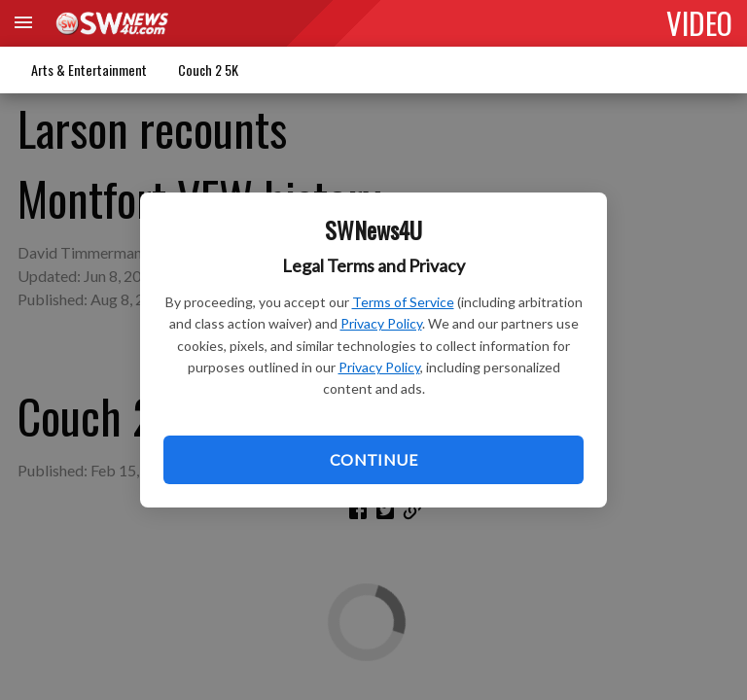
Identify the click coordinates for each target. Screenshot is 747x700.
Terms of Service (403, 302)
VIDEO (699, 22)
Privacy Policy (381, 323)
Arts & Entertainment (89, 70)
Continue (373, 459)
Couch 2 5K (208, 70)
